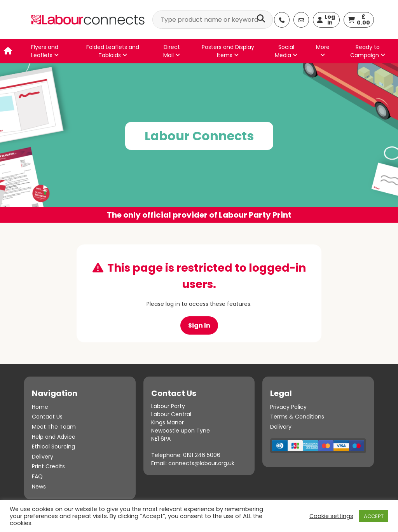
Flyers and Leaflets (45, 51)
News (39, 487)
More (323, 51)
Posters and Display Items (228, 51)
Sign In (199, 325)
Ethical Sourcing (53, 447)
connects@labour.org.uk (201, 463)
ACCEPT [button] (374, 516)
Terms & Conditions (297, 417)
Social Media (286, 51)
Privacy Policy (288, 407)
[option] (199, 143)
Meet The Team (54, 427)
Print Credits (48, 466)
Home (40, 407)
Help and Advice (54, 437)
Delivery (43, 457)
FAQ (37, 476)
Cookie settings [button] (331, 516)
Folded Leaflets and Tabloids (113, 51)
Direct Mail (172, 51)
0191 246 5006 (202, 455)
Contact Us (47, 417)
